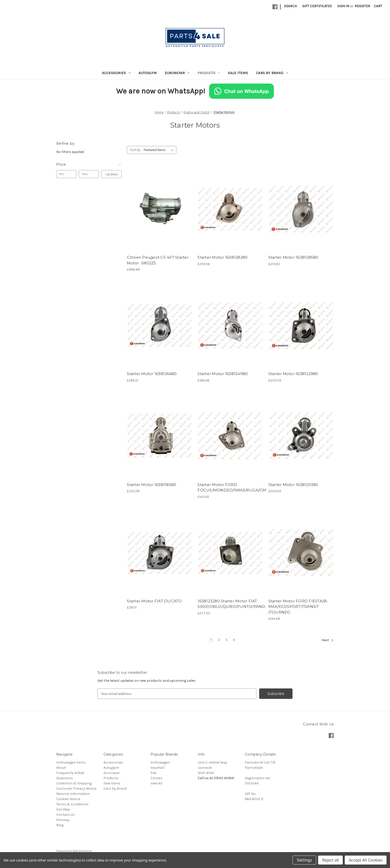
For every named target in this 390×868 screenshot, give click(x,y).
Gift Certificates (317, 6)
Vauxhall (157, 768)
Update (112, 174)
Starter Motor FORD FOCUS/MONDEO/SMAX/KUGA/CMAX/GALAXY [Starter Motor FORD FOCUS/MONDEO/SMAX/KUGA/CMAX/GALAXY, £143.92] (230, 487)
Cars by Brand (272, 73)
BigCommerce (82, 851)
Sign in (343, 6)
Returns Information (73, 794)
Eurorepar (177, 73)
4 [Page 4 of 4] (234, 640)
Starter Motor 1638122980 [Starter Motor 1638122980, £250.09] (293, 374)
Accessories (116, 73)
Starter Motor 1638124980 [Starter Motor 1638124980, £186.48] (223, 374)
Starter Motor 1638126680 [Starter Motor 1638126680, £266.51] (152, 374)
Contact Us (65, 815)
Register (362, 6)
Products (209, 73)
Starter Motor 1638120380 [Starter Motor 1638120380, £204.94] (293, 485)
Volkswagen (160, 762)
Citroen (156, 778)
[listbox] (160, 150)
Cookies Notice (68, 799)
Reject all (330, 860)
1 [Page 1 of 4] (211, 640)
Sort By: (135, 150)
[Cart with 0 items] (378, 6)
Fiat (154, 773)
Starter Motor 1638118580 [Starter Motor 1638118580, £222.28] (151, 485)
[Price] (89, 164)
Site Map (63, 809)
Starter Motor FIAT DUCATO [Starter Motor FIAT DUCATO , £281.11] (154, 601)
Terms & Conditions (72, 804)
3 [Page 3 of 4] (226, 640)
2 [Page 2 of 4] (219, 640)
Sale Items (238, 73)
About (61, 768)
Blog (60, 825)
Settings (304, 860)
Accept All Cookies (366, 860)
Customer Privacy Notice (76, 789)
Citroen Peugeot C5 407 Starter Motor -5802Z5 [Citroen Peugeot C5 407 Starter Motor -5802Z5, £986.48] (158, 260)
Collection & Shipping (74, 783)
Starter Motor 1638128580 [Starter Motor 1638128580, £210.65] (293, 257)
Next (328, 640)
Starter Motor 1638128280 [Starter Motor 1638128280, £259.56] (222, 257)
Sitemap (63, 820)
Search (290, 6)
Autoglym (148, 73)
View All (156, 783)
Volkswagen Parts (71, 762)
